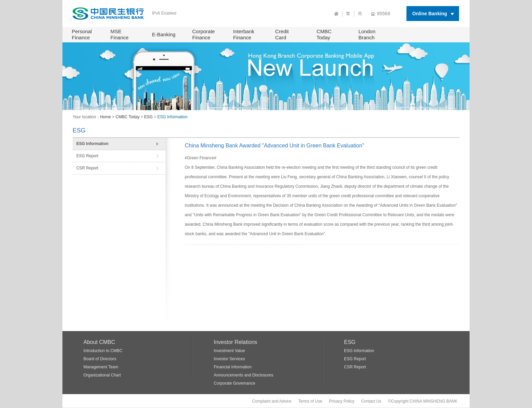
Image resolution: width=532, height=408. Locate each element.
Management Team (101, 367)
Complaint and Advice (272, 401)
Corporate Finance (204, 34)
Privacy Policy (342, 401)
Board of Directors (100, 359)
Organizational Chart (102, 375)
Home (106, 117)
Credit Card (282, 34)
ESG (148, 117)
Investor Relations (235, 342)
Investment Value (229, 351)
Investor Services (229, 359)
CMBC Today (324, 34)
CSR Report (87, 168)
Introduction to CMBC (103, 351)
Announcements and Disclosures (243, 375)
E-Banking (164, 34)
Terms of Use (310, 401)
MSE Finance (120, 34)
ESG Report (87, 156)
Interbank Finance (244, 34)
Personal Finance (82, 34)
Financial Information (233, 367)
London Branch (367, 34)
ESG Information (173, 117)
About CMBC (99, 342)
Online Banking (430, 14)
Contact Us (371, 401)
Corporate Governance (234, 383)
